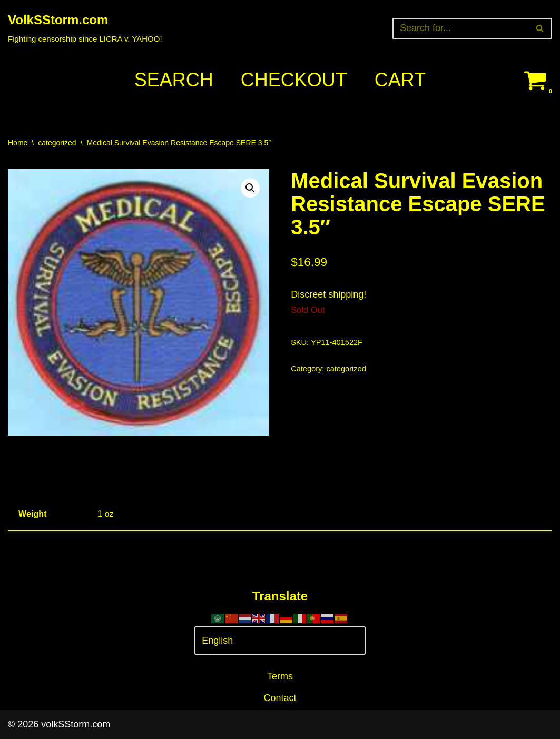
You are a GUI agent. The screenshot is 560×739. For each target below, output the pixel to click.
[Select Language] (280, 641)
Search (174, 80)
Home (18, 143)
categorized (57, 143)
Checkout (294, 80)
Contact (280, 698)
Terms (280, 676)
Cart (400, 80)
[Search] (460, 28)
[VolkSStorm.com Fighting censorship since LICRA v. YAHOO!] (85, 28)
